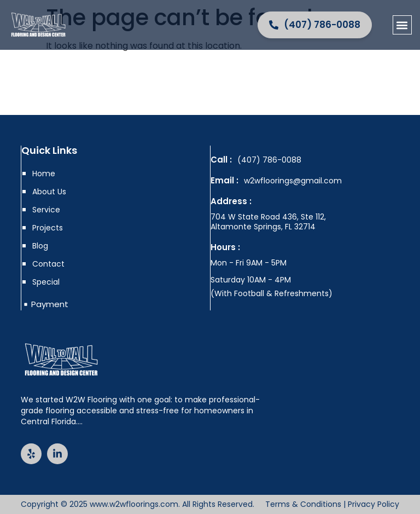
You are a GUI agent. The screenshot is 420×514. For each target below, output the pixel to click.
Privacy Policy (374, 504)
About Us (49, 192)
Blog (40, 246)
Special (46, 282)
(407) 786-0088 (269, 160)
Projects (48, 228)
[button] (402, 25)
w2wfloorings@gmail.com (293, 181)
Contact (48, 264)
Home (44, 174)
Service (46, 210)
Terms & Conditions (303, 504)
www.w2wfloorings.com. (135, 504)
